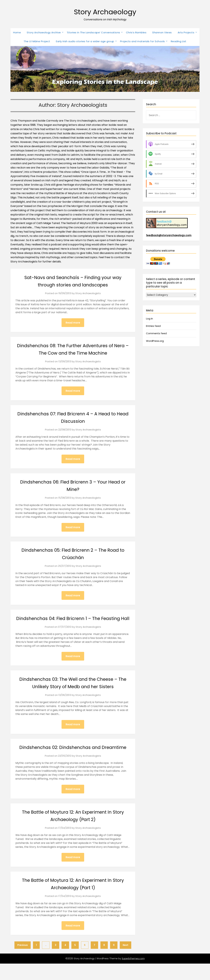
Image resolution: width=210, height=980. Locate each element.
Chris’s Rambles (136, 32)
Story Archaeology (105, 12)
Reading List (179, 41)
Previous (23, 961)
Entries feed (153, 326)
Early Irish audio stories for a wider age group (85, 41)
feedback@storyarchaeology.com (169, 235)
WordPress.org (155, 341)
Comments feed (156, 333)
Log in (149, 319)
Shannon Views (162, 32)
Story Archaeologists (88, 293)
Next (126, 961)
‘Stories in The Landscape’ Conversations (93, 32)
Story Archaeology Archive (44, 32)
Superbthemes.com (133, 975)
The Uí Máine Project (37, 41)
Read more (73, 323)
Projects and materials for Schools (142, 41)
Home (17, 32)
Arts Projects (186, 32)
